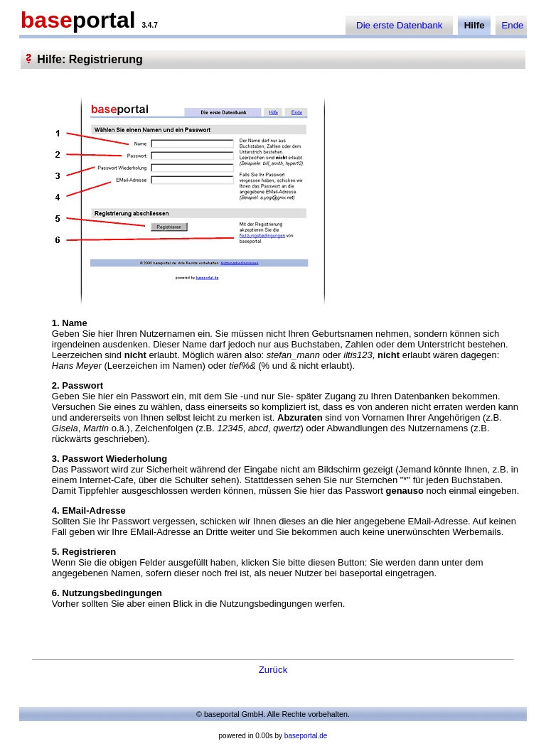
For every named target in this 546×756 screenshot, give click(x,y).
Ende (512, 25)
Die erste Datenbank (400, 25)
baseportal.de (306, 736)
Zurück (273, 670)
